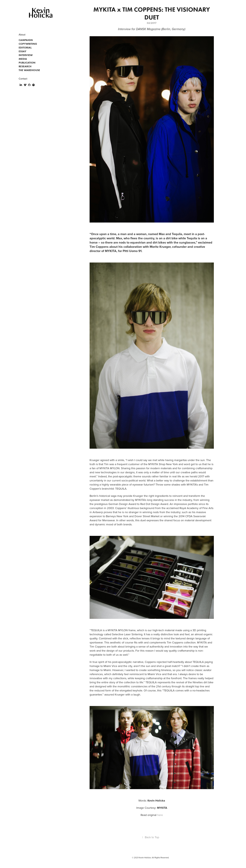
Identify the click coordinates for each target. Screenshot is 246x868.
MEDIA (23, 59)
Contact (23, 79)
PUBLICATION (27, 63)
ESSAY (23, 51)
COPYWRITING (28, 44)
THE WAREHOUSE (29, 70)
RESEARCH (25, 66)
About (22, 35)
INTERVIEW (26, 55)
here (160, 815)
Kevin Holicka (41, 12)
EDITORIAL (25, 48)
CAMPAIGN (26, 40)
